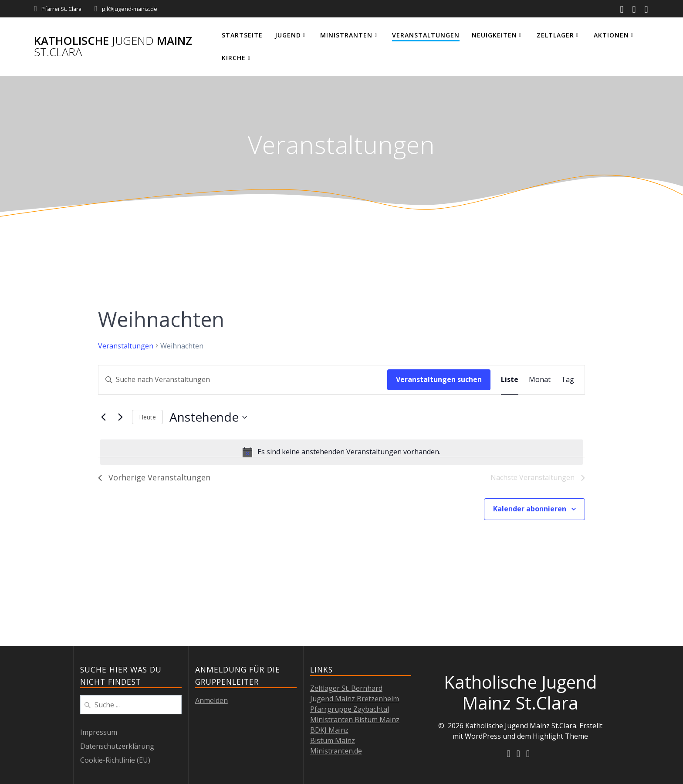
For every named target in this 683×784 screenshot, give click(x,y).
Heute (147, 417)
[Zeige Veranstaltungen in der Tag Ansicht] (568, 380)
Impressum (99, 732)
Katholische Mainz (113, 46)
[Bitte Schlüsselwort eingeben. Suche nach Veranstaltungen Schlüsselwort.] (243, 380)
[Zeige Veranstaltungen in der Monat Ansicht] (540, 380)
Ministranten (346, 35)
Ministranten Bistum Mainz (355, 720)
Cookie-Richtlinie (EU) (115, 760)
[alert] (341, 452)
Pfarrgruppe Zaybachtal (350, 709)
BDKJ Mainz (329, 730)
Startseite (242, 35)
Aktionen (611, 35)
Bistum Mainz (333, 740)
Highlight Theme (560, 736)
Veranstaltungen (426, 35)
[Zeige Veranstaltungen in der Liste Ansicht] (510, 380)
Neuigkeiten (494, 35)
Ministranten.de (336, 751)
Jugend (288, 35)
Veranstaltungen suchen (439, 379)
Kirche (234, 58)
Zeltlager (555, 35)
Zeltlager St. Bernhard (346, 688)
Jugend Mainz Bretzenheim (355, 699)
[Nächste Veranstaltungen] (120, 417)
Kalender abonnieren (530, 509)
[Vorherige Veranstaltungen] (103, 417)
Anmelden (211, 700)
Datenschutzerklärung (117, 746)
